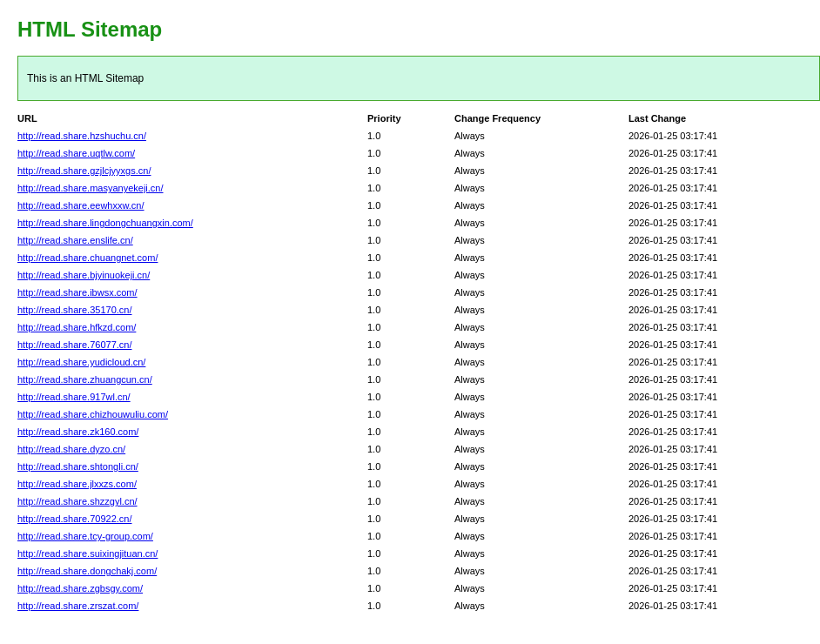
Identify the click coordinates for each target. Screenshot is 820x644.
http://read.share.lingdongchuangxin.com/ (105, 223)
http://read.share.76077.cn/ (74, 345)
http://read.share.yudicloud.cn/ (81, 362)
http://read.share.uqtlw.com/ (76, 153)
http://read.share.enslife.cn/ (75, 240)
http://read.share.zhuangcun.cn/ (85, 379)
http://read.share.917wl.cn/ (74, 397)
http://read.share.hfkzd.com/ (77, 327)
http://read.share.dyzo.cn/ (71, 449)
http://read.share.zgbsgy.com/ (80, 588)
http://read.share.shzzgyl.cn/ (77, 501)
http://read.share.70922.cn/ (74, 519)
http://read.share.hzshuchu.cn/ (82, 136)
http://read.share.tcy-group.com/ (85, 536)
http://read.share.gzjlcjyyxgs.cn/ (84, 171)
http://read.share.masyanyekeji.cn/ (91, 188)
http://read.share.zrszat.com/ (78, 606)
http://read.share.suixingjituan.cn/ (87, 553)
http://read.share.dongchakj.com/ (87, 571)
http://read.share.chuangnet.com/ (87, 258)
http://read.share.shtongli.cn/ (78, 466)
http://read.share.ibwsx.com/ (77, 292)
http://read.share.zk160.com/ (78, 432)
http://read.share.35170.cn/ (74, 310)
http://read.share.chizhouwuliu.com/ (93, 414)
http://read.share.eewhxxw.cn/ (81, 205)
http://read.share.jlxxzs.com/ (77, 484)
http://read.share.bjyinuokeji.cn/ (84, 275)
